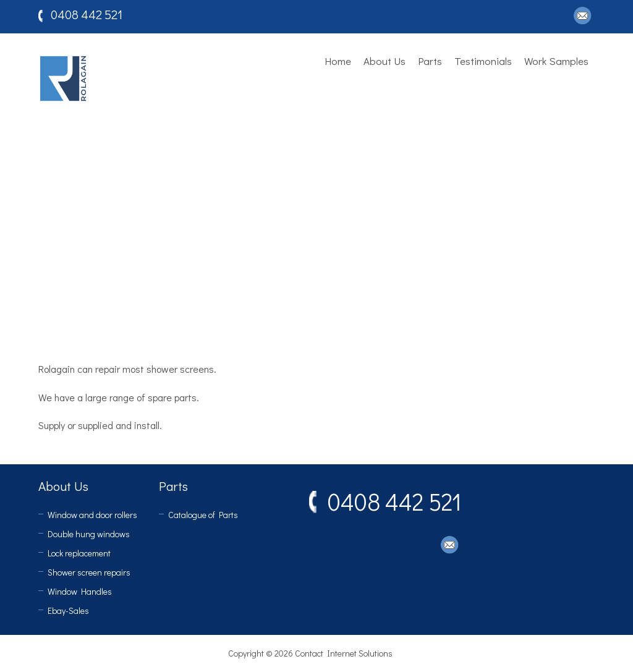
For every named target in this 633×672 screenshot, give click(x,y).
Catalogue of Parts (203, 515)
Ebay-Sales (68, 610)
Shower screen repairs (89, 572)
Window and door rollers (92, 515)
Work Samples (556, 61)
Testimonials (483, 61)
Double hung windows (89, 534)
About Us (384, 61)
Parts (430, 61)
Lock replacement (79, 553)
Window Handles (80, 591)
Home (338, 61)
